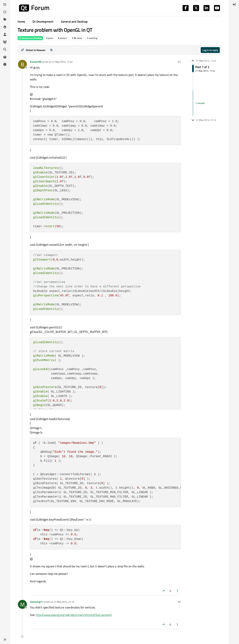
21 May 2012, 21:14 (64, 602)
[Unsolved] (5, 64)
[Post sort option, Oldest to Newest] (33, 50)
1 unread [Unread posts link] (200, 103)
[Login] (234, 4)
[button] (5, 640)
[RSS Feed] (51, 50)
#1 (179, 62)
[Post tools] (178, 591)
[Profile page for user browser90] (22, 64)
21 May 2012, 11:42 (62, 62)
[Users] (5, 34)
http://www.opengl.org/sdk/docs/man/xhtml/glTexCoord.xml (74, 615)
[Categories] (5, 4)
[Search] (5, 49)
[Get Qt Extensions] (5, 57)
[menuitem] (234, 4)
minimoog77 (36, 602)
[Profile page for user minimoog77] (22, 604)
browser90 (36, 62)
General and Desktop (30, 38)
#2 (179, 602)
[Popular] (5, 27)
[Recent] (5, 12)
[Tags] (5, 19)
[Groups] (5, 42)
